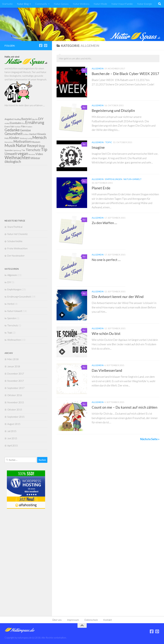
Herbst (11, 304)
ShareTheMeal (15, 227)
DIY (9, 282)
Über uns (57, 620)
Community (41, 4)
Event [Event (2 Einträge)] (7, 127)
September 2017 (16, 388)
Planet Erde (101, 188)
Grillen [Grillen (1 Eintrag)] (26, 134)
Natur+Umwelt (133, 179)
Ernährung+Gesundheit (19, 297)
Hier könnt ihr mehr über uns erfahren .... (25, 105)
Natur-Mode (100, 4)
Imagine (98, 147)
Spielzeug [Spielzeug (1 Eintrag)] (17, 150)
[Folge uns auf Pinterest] (46, 45)
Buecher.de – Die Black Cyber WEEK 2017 (125, 74)
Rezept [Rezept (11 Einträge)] (33, 146)
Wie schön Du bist (106, 333)
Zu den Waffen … (104, 223)
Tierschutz (13, 325)
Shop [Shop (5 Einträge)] (42, 146)
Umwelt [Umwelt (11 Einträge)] (11, 154)
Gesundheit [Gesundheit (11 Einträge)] (14, 134)
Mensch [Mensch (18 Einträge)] (39, 137)
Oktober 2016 (15, 395)
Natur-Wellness (81, 4)
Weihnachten (14, 340)
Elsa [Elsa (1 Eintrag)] (23, 123)
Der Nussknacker (16, 256)
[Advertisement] (26, 192)
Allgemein (98, 68)
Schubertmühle (15, 241)
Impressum (73, 620)
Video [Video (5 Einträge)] (39, 154)
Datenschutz (91, 620)
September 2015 (16, 417)
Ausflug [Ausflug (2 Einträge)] (18, 119)
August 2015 (14, 424)
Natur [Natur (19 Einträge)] (21, 145)
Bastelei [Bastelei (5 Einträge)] (26, 119)
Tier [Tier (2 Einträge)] (23, 150)
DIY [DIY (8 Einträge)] (41, 119)
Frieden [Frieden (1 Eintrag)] (29, 127)
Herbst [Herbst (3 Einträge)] (33, 134)
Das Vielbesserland (107, 370)
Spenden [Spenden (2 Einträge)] (9, 150)
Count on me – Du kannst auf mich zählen (124, 407)
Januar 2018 (14, 366)
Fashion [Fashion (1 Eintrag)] (18, 127)
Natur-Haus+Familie (122, 4)
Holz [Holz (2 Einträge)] (7, 138)
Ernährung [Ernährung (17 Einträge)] (35, 122)
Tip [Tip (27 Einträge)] (44, 149)
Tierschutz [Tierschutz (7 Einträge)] (33, 150)
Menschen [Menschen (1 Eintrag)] (9, 142)
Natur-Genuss (61, 4)
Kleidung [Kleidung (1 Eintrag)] (23, 138)
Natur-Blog (23, 4)
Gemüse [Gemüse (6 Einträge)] (25, 130)
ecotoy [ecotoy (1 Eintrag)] (7, 123)
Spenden (12, 318)
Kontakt (108, 620)
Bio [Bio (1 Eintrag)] (36, 119)
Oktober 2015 (15, 410)
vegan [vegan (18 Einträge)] (23, 154)
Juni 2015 (12, 438)
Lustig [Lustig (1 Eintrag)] (30, 138)
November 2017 (16, 381)
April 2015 (13, 446)
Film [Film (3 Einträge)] (23, 126)
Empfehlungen (114, 179)
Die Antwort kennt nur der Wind (118, 297)
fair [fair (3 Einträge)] (12, 126)
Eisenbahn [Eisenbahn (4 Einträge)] (16, 123)
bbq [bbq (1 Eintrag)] (33, 119)
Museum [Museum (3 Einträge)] (36, 142)
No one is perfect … (106, 260)
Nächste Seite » (150, 439)
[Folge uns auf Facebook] (41, 45)
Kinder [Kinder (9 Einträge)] (14, 138)
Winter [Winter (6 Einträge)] (36, 158)
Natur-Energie (145, 4)
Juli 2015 (12, 431)
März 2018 (13, 359)
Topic (109, 142)
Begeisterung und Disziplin (113, 110)
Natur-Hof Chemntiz (18, 234)
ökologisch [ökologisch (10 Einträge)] (13, 162)
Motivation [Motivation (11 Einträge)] (22, 141)
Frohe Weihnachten (17, 248)
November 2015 (16, 402)
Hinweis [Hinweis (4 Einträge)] (41, 134)
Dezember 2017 (16, 374)
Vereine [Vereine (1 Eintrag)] (32, 154)
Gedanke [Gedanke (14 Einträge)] (12, 130)
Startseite (7, 4)
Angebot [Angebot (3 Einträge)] (9, 119)
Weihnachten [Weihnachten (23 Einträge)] (18, 157)
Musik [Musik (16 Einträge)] (10, 145)
